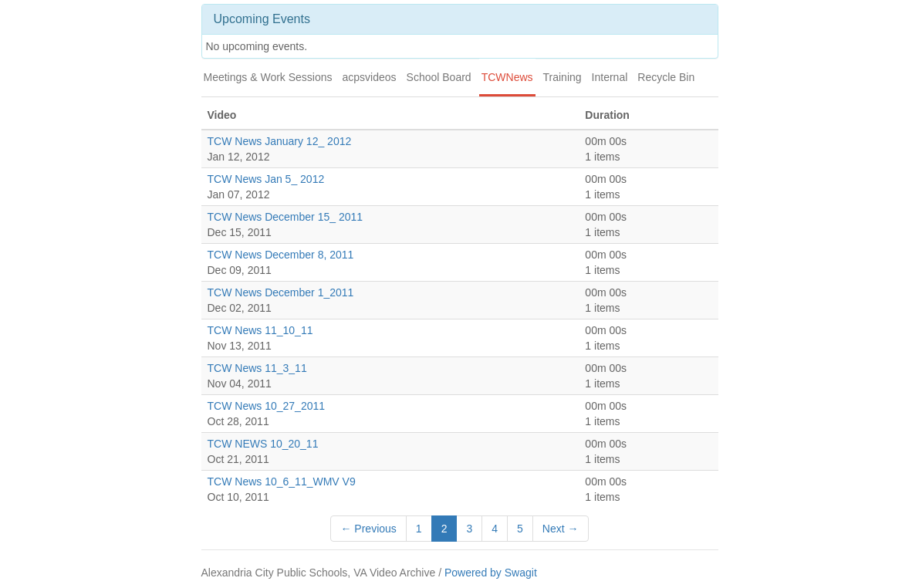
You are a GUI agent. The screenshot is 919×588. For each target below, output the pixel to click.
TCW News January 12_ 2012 (280, 141)
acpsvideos (370, 77)
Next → (561, 529)
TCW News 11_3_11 (257, 368)
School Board (439, 77)
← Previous (368, 529)
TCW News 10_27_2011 (267, 406)
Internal (610, 77)
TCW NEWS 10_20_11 (263, 444)
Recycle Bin (666, 77)
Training (563, 77)
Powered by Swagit (491, 573)
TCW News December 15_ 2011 (285, 217)
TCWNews (507, 77)
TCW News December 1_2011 (281, 292)
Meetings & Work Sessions (268, 77)
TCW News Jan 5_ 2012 (266, 179)
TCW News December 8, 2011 (281, 255)
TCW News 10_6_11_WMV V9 (282, 482)
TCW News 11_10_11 (260, 330)
